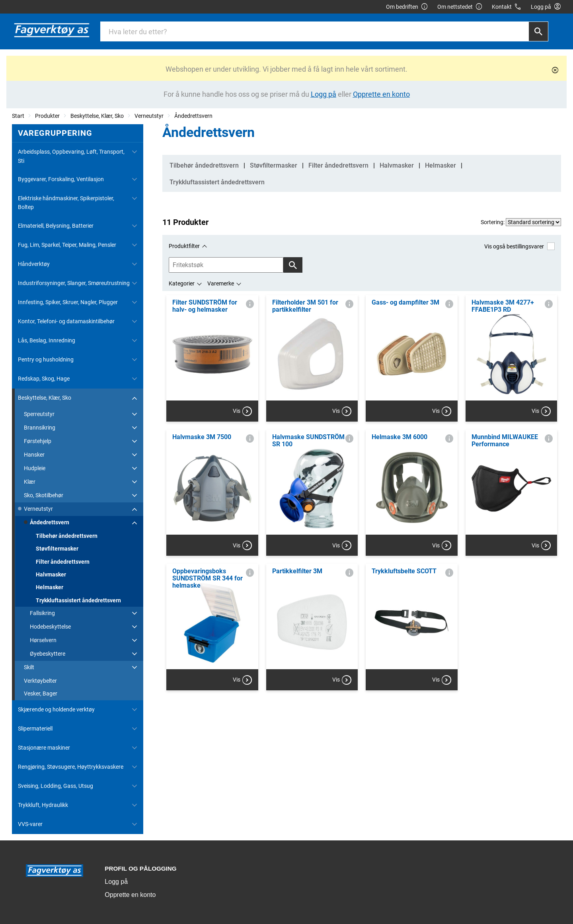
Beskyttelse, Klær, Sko (97, 116)
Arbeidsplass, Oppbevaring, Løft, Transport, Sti (71, 156)
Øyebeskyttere (48, 654)
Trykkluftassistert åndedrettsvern (78, 600)
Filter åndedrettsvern (63, 562)
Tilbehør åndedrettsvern (67, 536)
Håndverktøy (34, 264)
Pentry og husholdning (46, 359)
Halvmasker (51, 574)
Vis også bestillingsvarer (519, 246)
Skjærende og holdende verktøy (56, 709)
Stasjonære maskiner (44, 748)
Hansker (34, 455)
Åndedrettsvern (193, 116)
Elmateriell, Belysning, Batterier (56, 226)
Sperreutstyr (39, 414)
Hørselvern (43, 640)
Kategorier (182, 283)
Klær (30, 482)
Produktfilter (184, 246)
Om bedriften (407, 7)
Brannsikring (40, 428)
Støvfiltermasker (57, 549)
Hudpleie (35, 468)
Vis (242, 411)
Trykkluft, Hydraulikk (43, 805)
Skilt (29, 667)
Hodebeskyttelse (50, 627)
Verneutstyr (149, 116)
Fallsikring (42, 613)
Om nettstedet (460, 7)
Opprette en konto (130, 895)
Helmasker (50, 587)
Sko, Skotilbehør (44, 495)
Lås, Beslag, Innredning (47, 340)
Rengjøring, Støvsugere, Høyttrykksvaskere (71, 767)
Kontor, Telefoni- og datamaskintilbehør (66, 321)
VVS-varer (30, 824)
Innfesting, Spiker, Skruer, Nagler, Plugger (68, 302)
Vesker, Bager (41, 693)
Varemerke (221, 283)
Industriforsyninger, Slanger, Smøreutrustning (74, 283)
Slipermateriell (35, 729)
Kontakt (507, 7)
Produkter (47, 116)
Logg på (116, 882)
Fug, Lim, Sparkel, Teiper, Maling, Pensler (67, 245)
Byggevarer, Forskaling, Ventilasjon (61, 179)
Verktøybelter (40, 681)
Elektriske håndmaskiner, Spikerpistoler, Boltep (66, 203)
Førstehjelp (38, 441)
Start (18, 116)
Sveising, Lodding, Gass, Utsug (56, 786)
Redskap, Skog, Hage (44, 379)
